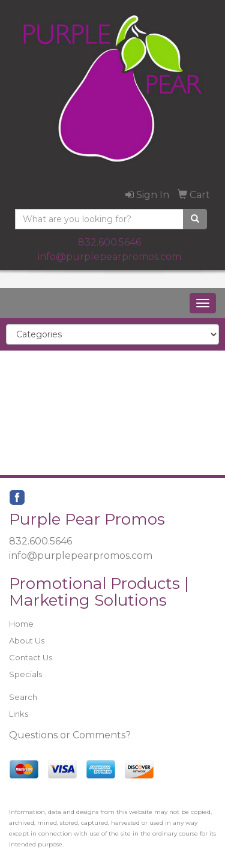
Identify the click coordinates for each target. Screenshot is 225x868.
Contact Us (31, 657)
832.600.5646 (109, 242)
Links (19, 714)
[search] (195, 219)
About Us (27, 640)
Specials (25, 674)
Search (23, 697)
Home (21, 624)
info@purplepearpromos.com (109, 257)
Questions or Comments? (70, 735)
